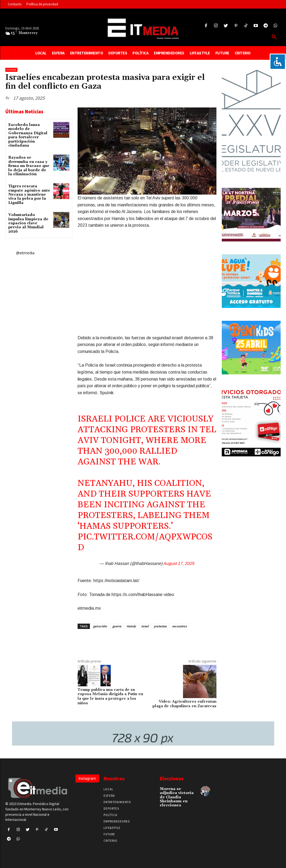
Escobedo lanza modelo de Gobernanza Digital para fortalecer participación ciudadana (28, 135)
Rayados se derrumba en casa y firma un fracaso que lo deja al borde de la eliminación (29, 166)
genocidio (100, 626)
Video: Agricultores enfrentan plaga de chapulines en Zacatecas (184, 704)
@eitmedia (25, 253)
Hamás (131, 626)
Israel (145, 626)
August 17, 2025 (179, 563)
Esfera (11, 70)
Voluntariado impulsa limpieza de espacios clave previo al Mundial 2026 (28, 223)
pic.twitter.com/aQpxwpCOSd (145, 542)
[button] (274, 37)
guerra (117, 626)
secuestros (179, 626)
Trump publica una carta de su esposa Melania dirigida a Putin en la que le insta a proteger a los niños (110, 696)
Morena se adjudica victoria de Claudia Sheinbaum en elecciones (177, 797)
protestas (160, 626)
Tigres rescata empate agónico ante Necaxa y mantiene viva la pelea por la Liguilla (29, 195)
